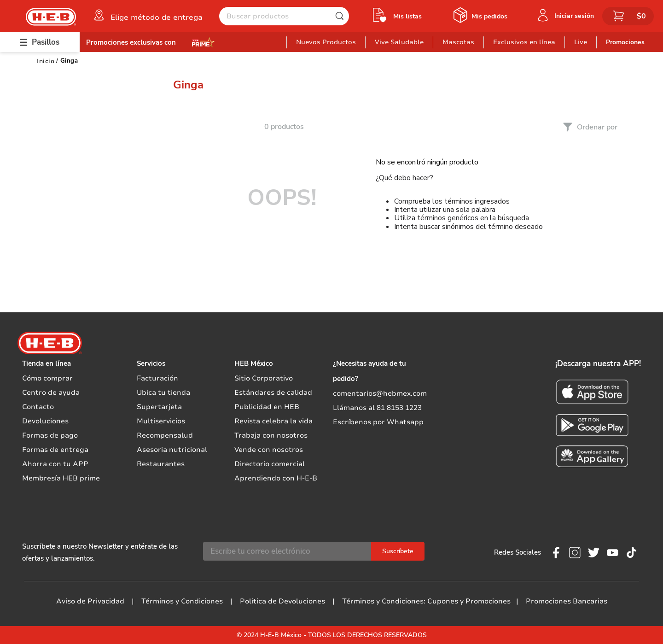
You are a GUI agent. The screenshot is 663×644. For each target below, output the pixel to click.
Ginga (69, 61)
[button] (147, 15)
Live (581, 42)
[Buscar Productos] (342, 16)
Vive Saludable (399, 42)
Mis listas (407, 16)
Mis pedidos (489, 16)
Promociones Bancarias (567, 601)
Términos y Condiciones (182, 601)
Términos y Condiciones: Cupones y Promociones (426, 601)
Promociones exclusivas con (131, 42)
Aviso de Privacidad (90, 601)
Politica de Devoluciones (282, 601)
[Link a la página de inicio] (46, 61)
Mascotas (458, 42)
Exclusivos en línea (524, 42)
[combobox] (284, 16)
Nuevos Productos (326, 42)
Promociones (625, 42)
